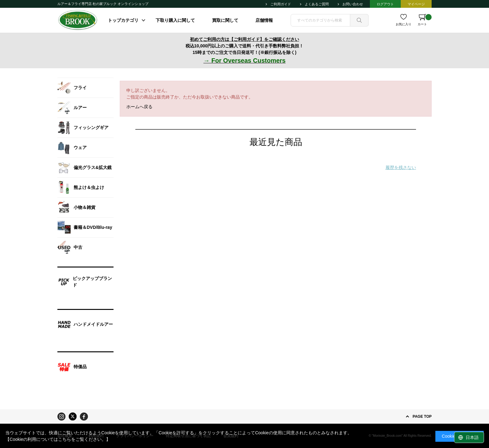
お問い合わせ (353, 4)
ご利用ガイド (281, 4)
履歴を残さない (401, 167)
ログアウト (385, 4)
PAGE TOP (422, 417)
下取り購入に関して (175, 20)
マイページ (416, 4)
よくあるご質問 (317, 4)
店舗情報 (264, 20)
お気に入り (404, 24)
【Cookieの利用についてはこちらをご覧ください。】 (58, 439)
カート (425, 20)
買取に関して (225, 20)
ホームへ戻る (139, 107)
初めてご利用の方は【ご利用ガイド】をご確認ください (244, 39)
